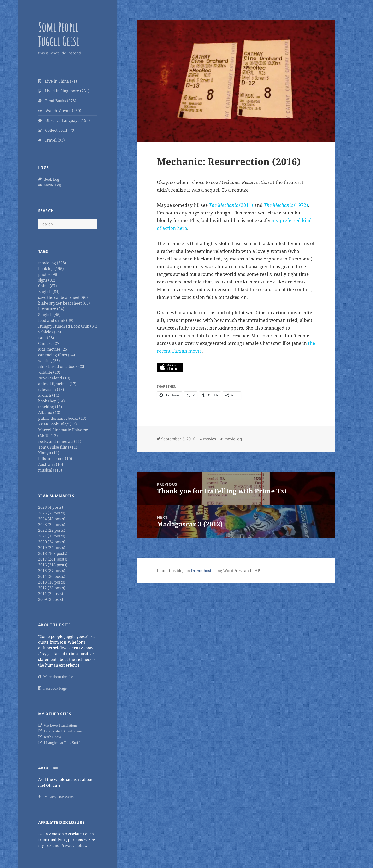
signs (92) (47, 280)
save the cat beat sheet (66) (63, 297)
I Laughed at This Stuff (61, 743)
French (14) (49, 395)
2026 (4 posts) (51, 507)
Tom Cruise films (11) (58, 447)
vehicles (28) (50, 332)
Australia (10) (51, 464)
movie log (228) (52, 263)
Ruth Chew (52, 737)
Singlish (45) (49, 315)
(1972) (286, 205)
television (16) (51, 390)
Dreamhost (201, 571)
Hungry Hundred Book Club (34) (68, 326)
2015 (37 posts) (52, 571)
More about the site (57, 677)
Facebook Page (54, 688)
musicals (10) (50, 470)
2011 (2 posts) (51, 594)
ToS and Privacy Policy (65, 845)
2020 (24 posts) (52, 542)
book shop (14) (51, 401)
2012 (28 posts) (52, 588)
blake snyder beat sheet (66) (64, 303)
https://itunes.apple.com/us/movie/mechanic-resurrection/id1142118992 (170, 367)
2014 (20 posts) (52, 576)
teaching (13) (50, 407)
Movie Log (52, 185)
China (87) (47, 286)
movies (210, 439)
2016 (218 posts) (53, 565)
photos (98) (48, 274)
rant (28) (46, 338)
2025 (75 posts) (52, 513)
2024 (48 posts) (52, 519)
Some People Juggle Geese (59, 34)
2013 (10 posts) (52, 582)
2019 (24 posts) (52, 548)
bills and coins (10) (55, 459)
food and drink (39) (56, 320)
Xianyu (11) (49, 453)
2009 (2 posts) (51, 599)
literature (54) (51, 309)
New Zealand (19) (54, 378)
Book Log (50, 179)
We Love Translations (60, 725)
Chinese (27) (49, 343)
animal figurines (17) (57, 384)
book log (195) (51, 269)
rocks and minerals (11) (60, 441)
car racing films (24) (57, 355)
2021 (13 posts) (52, 536)
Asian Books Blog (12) (57, 424)
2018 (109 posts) (53, 553)
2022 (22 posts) (52, 530)
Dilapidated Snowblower (62, 731)
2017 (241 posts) (53, 559)
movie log (233, 439)
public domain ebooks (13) (62, 418)
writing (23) (49, 361)
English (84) (49, 292)
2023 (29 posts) (52, 525)
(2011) (231, 205)
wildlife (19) (49, 372)
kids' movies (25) (53, 349)
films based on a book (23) (62, 366)
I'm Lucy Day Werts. (58, 797)
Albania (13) (49, 413)
